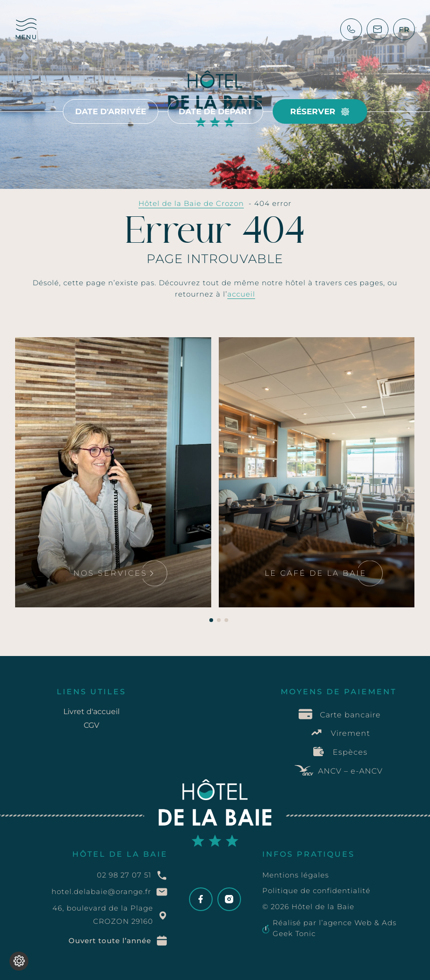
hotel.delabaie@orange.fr (101, 891)
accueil (241, 294)
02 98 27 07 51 (124, 875)
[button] (211, 620)
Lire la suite (54, 353)
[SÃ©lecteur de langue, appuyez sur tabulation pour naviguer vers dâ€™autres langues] (404, 29)
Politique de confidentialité (316, 891)
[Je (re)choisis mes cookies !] (19, 961)
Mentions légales (296, 875)
